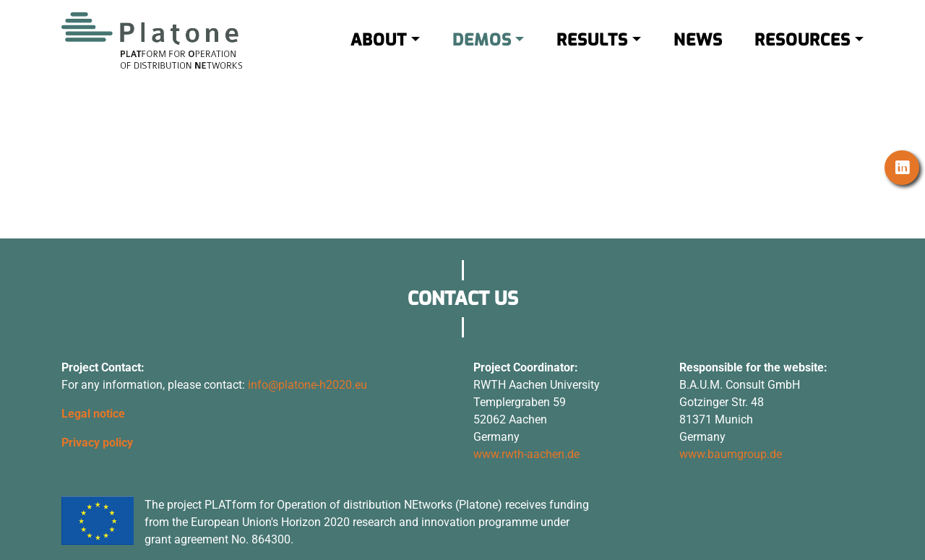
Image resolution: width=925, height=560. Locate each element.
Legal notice (93, 414)
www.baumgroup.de (731, 454)
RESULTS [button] (592, 49)
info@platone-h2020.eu (307, 385)
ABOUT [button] (379, 49)
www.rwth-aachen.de (526, 454)
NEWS (698, 49)
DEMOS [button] (482, 49)
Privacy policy (97, 443)
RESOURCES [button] (803, 49)
